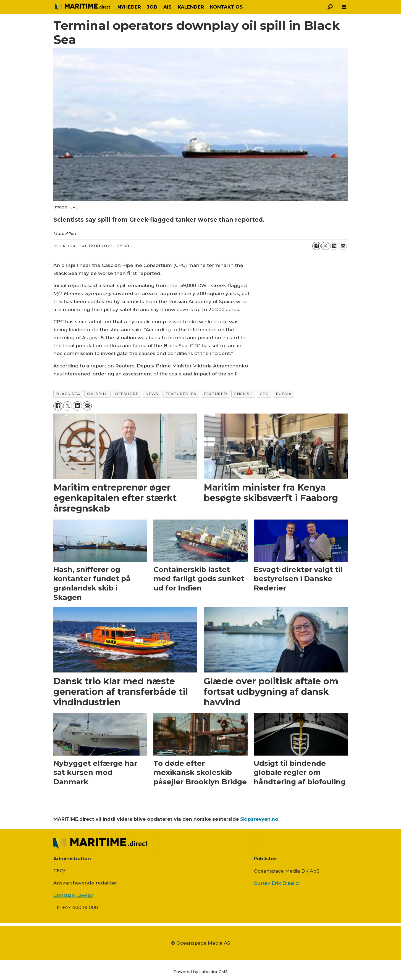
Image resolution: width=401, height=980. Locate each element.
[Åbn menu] (344, 7)
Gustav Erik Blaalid (276, 883)
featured (215, 394)
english (243, 394)
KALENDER (191, 7)
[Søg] (330, 7)
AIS (167, 7)
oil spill (97, 394)
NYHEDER (129, 7)
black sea (68, 394)
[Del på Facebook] (316, 246)
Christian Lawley (73, 895)
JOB (152, 7)
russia (284, 394)
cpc (264, 394)
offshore (126, 394)
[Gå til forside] (82, 7)
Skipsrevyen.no (259, 819)
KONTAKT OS (226, 7)
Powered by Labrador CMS (200, 972)
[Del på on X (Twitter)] (325, 246)
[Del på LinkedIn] (334, 246)
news (152, 394)
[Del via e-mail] (343, 246)
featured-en (181, 394)
